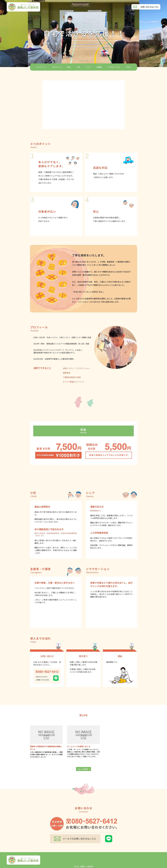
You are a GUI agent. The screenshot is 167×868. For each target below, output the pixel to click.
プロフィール (57, 67)
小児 (78, 67)
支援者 (99, 67)
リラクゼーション (114, 67)
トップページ (41, 67)
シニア (88, 67)
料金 (69, 67)
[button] (80, 61)
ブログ (128, 67)
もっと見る (83, 769)
